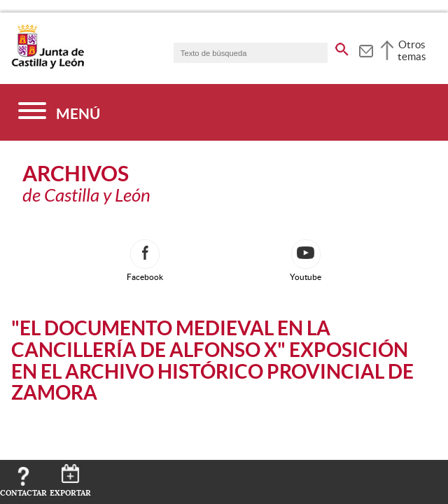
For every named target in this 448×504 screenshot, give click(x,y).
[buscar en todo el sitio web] (342, 47)
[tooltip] (366, 49)
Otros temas (412, 50)
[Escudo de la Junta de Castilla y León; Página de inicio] (48, 66)
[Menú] (59, 112)
